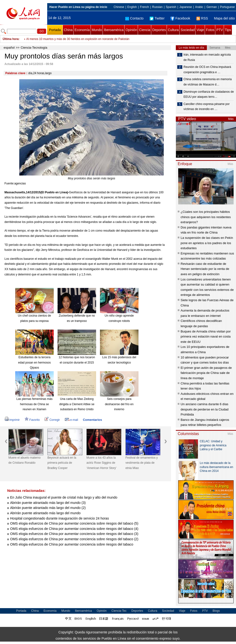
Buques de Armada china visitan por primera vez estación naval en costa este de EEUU (206, 337)
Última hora (11, 39)
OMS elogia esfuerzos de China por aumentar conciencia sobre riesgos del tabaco (72, 544)
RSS (202, 18)
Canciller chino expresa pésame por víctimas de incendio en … (206, 107)
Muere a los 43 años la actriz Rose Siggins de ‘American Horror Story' (101, 463)
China (68, 30)
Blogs (216, 611)
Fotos (210, 30)
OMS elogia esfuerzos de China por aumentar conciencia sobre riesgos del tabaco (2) (74, 539)
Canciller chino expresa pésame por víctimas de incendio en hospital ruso (73, 39)
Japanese (186, 7)
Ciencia (145, 30)
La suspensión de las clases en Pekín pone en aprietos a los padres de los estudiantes (207, 243)
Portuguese (227, 7)
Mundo (97, 30)
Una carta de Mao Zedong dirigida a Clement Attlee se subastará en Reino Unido (77, 404)
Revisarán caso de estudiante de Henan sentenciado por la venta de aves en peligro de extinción (205, 269)
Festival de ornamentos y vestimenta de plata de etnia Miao (142, 463)
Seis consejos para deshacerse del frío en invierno (119, 404)
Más (231, 119)
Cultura (173, 30)
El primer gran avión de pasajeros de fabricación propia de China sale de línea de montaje (206, 373)
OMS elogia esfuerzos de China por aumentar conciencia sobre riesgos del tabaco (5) (74, 523)
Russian (157, 7)
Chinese (119, 7)
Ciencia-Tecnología (34, 48)
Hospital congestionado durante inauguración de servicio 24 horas (59, 518)
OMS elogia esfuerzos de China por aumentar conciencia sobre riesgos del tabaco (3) (74, 534)
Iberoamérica (114, 30)
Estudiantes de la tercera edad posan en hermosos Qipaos (34, 362)
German (212, 7)
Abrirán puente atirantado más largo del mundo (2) (48, 508)
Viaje (200, 30)
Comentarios (92, 420)
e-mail (72, 420)
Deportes (159, 30)
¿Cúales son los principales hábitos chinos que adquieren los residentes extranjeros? (206, 217)
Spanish (171, 7)
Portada (55, 30)
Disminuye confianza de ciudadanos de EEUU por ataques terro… (209, 94)
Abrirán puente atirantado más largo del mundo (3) (48, 503)
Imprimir (12, 420)
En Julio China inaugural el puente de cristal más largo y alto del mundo (64, 497)
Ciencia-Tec (119, 611)
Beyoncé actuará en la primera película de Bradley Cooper (62, 463)
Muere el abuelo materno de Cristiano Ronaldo (24, 460)
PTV (220, 30)
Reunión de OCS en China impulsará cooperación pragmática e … (207, 70)
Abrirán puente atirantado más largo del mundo (45, 513)
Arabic (199, 7)
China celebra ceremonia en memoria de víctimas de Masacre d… (208, 82)
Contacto (134, 18)
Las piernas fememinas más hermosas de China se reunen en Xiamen (34, 404)
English (132, 7)
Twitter (157, 18)
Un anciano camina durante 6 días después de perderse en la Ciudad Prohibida (205, 409)
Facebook (180, 18)
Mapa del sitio (224, 18)
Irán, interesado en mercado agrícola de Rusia (207, 57)
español (9, 48)
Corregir (52, 420)
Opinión (131, 30)
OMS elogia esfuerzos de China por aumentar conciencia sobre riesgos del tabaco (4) (74, 529)
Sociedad (188, 30)
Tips (228, 30)
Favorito (32, 420)
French (144, 7)
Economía (82, 30)
